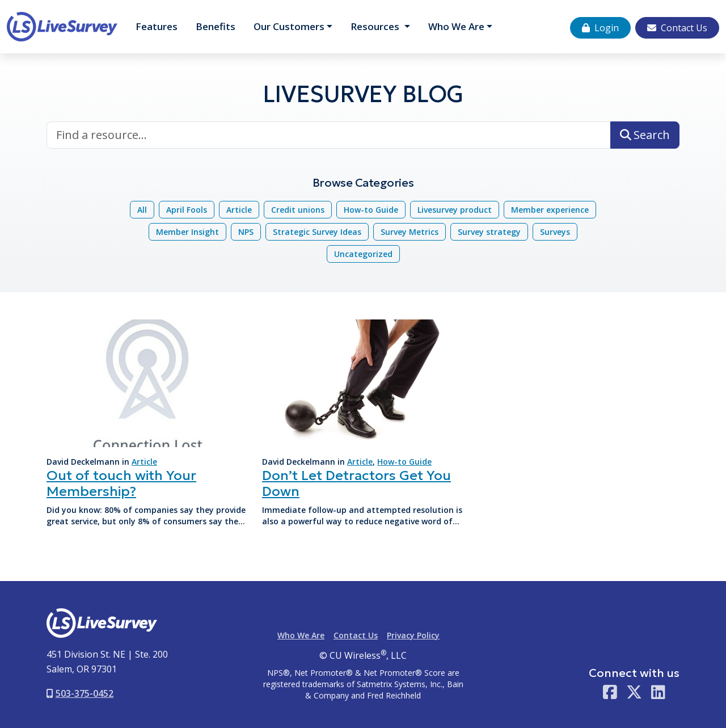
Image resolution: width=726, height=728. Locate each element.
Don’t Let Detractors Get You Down (356, 484)
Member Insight (187, 232)
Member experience (550, 210)
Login (600, 28)
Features (157, 26)
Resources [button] (376, 26)
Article (239, 210)
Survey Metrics (410, 232)
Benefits (216, 26)
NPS (246, 232)
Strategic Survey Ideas (317, 232)
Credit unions (298, 210)
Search (645, 135)
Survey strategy (489, 232)
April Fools (187, 210)
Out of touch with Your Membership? (121, 484)
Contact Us (677, 28)
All (142, 210)
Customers (289, 26)
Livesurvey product (455, 210)
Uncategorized (363, 254)
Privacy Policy (413, 635)
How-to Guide (371, 210)
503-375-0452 (80, 693)
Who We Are (456, 26)
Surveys (555, 232)
